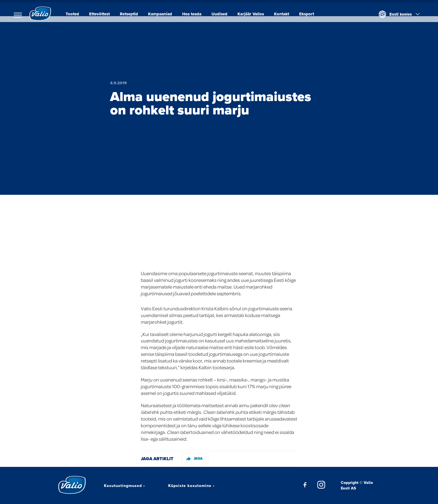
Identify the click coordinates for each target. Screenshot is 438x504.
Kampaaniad (162, 14)
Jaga (194, 458)
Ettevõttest (102, 14)
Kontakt (284, 14)
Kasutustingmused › (124, 486)
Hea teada (194, 14)
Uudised (222, 14)
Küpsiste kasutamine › (191, 486)
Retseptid (131, 14)
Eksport (309, 14)
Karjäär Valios (253, 14)
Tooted (75, 14)
